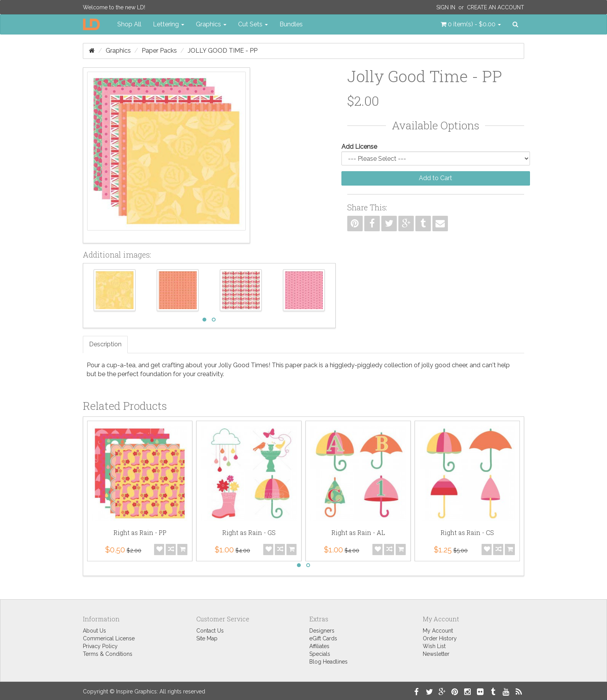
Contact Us (210, 631)
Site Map (207, 638)
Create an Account (496, 7)
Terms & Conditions (108, 654)
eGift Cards (323, 638)
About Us (94, 631)
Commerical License (109, 638)
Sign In (446, 7)
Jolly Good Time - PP (223, 51)
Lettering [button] (169, 24)
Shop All (129, 24)
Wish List (434, 646)
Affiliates (319, 646)
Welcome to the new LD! (114, 7)
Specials (320, 654)
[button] (471, 24)
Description (105, 344)
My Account (438, 631)
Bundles (291, 24)
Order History (440, 638)
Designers (322, 631)
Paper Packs (159, 51)
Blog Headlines (328, 662)
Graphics (118, 51)
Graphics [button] (211, 24)
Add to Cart (436, 178)
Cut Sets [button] (253, 24)
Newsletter (436, 654)
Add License (359, 147)
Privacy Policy (100, 646)
